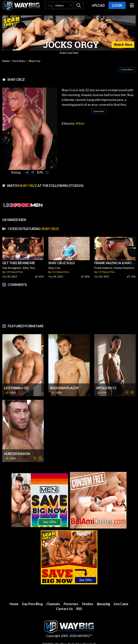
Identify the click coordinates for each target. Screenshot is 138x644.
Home (6, 61)
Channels (53, 604)
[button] (63, 5)
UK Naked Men (15, 272)
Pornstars (71, 604)
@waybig (103, 604)
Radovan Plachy (65, 388)
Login (117, 5)
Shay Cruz (35, 61)
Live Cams (121, 604)
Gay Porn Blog (32, 604)
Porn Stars (19, 61)
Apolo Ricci (106, 388)
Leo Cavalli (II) (16, 388)
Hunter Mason (17, 454)
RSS (79, 609)
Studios (88, 604)
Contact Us (64, 609)
